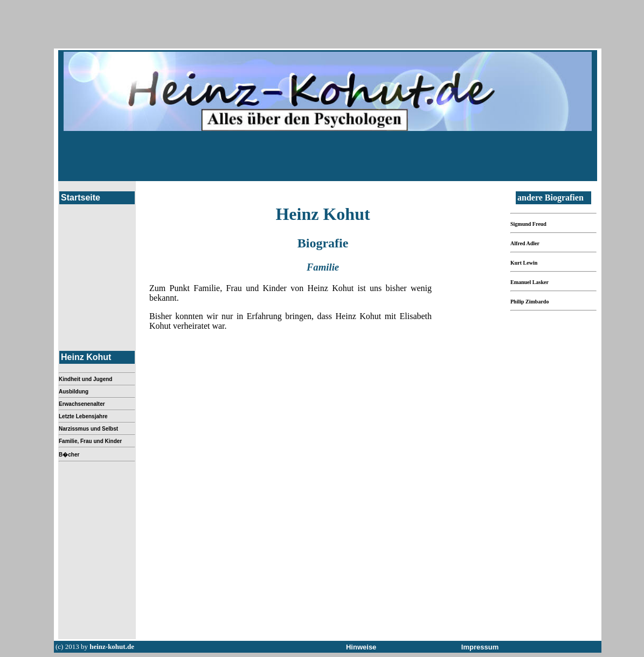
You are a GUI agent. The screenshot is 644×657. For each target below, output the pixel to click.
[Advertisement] (328, 155)
